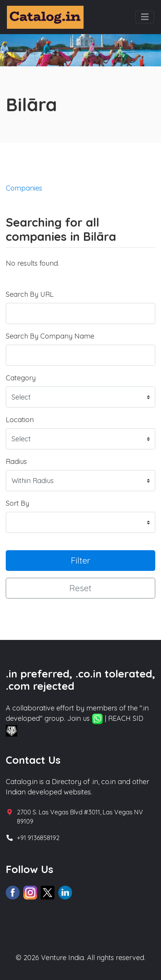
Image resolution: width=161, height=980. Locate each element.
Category (21, 378)
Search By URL (30, 294)
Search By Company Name (50, 336)
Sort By (17, 503)
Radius (16, 461)
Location (20, 420)
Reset (80, 588)
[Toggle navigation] (145, 17)
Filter (81, 560)
